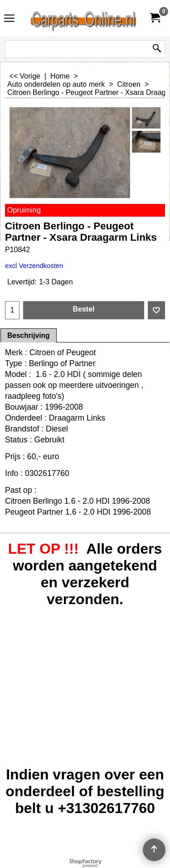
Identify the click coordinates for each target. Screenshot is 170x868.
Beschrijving (29, 335)
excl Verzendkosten (34, 266)
